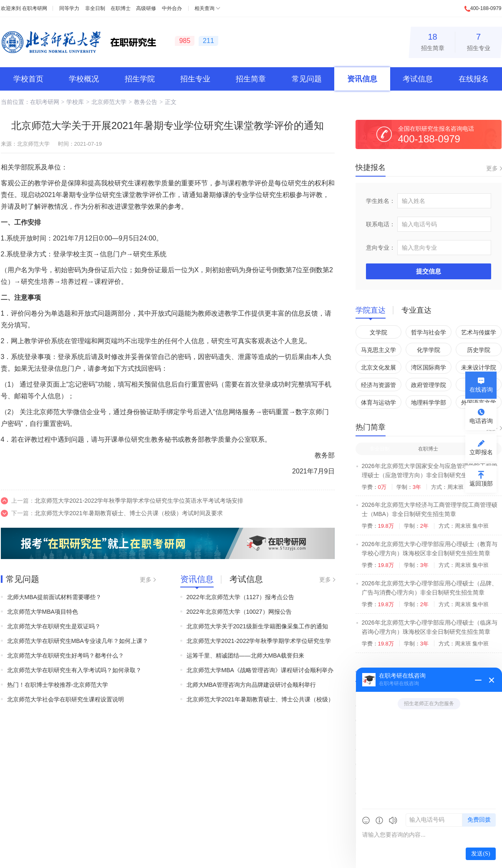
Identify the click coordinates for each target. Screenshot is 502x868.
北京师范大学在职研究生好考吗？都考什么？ (66, 655)
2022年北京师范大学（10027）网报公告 (239, 612)
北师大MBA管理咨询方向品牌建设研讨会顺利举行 (251, 685)
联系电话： (381, 224)
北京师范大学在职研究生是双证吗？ (54, 626)
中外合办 (172, 8)
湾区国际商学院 (429, 369)
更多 (146, 580)
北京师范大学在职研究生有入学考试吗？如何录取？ (74, 670)
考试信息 (418, 79)
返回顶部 (481, 483)
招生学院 (140, 79)
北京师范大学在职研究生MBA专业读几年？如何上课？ (78, 641)
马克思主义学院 (378, 351)
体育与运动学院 (378, 404)
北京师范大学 (109, 102)
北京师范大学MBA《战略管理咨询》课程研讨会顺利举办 (260, 670)
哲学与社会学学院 (429, 334)
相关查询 (204, 8)
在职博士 (121, 8)
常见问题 (307, 79)
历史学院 (479, 350)
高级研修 (146, 8)
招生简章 (433, 41)
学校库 (75, 102)
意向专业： (381, 248)
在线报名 (474, 79)
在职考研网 (35, 8)
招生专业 (479, 41)
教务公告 (146, 102)
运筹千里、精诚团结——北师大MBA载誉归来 (245, 655)
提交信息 (429, 271)
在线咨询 (481, 390)
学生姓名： (381, 201)
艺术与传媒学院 (479, 334)
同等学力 (69, 8)
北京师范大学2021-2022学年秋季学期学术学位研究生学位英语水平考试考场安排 (139, 501)
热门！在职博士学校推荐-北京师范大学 (58, 685)
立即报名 (481, 452)
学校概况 (84, 79)
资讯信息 (362, 79)
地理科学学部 (429, 402)
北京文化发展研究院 (378, 369)
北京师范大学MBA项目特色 (43, 612)
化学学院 (429, 350)
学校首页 (28, 79)
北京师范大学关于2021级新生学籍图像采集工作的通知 (257, 626)
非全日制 (95, 8)
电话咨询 (481, 421)
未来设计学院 (479, 367)
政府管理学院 (429, 385)
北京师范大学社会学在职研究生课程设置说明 (66, 699)
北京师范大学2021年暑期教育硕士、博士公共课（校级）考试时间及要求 (129, 513)
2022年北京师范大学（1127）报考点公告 (240, 597)
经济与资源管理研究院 (378, 386)
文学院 (378, 332)
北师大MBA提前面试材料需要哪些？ (54, 597)
